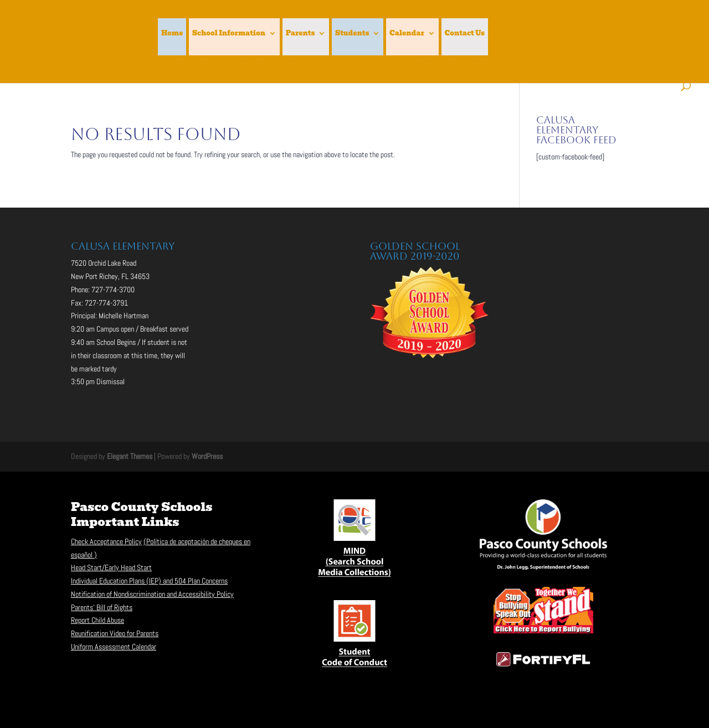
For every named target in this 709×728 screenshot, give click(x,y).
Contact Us (465, 34)
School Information (229, 34)
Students (352, 34)
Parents (300, 34)
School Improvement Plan (540, 34)
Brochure (397, 60)
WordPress (207, 456)
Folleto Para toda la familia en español (492, 60)
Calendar (407, 34)
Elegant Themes (130, 456)
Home (172, 34)
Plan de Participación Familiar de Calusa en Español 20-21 (266, 60)
